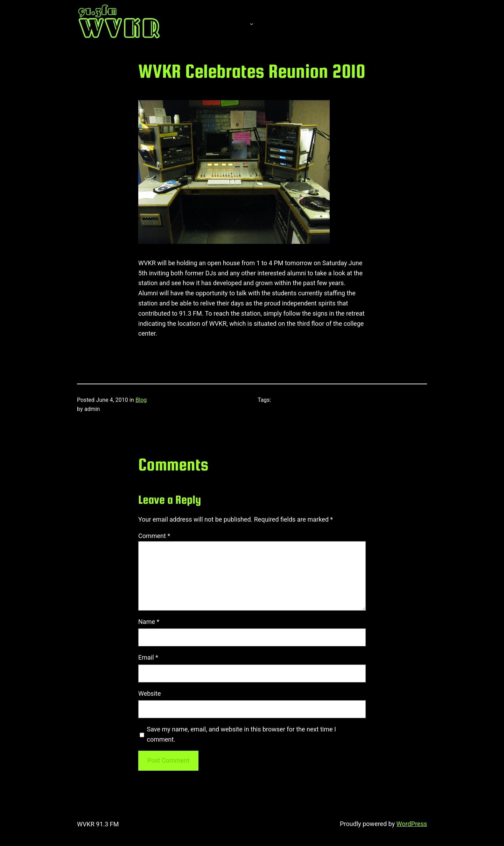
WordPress (412, 824)
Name (149, 622)
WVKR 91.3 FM (98, 824)
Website (149, 693)
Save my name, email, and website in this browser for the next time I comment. (241, 734)
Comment (154, 536)
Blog (141, 400)
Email (148, 657)
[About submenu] (252, 23)
